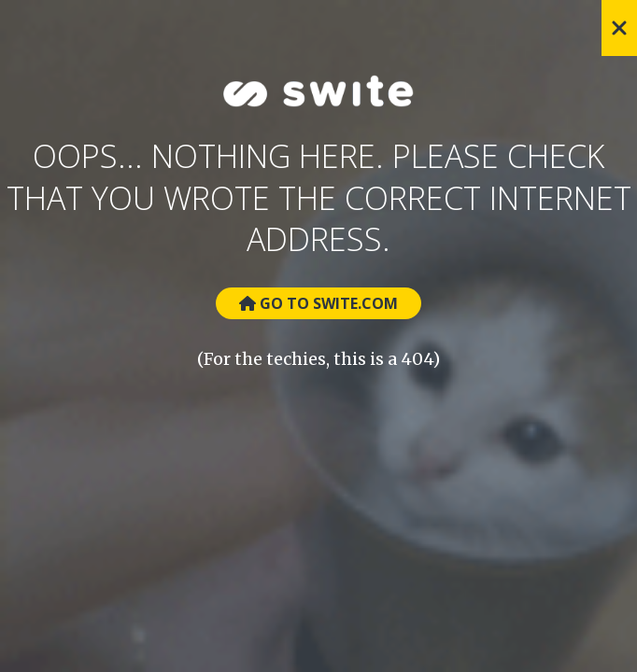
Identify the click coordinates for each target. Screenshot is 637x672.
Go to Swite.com (318, 303)
